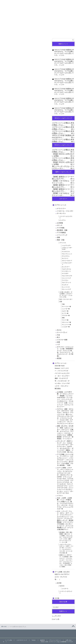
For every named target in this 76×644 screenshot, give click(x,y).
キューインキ (66, 287)
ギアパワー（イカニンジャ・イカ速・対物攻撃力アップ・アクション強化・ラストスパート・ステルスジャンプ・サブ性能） (65, 351)
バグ (58, 344)
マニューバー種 (66, 325)
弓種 (63, 304)
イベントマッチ (62, 235)
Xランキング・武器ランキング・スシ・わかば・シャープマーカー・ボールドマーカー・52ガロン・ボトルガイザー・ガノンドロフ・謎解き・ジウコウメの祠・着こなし (65, 447)
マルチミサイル (66, 269)
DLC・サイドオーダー (66, 299)
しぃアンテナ (56, 616)
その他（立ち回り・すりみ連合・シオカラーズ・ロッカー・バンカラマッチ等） (66, 295)
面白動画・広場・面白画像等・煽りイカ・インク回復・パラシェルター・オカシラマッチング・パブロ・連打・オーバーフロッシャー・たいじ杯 (66, 537)
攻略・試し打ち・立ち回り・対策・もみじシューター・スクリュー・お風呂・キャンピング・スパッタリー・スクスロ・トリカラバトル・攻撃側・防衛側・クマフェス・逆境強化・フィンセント (65, 432)
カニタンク (65, 285)
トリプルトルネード (67, 264)
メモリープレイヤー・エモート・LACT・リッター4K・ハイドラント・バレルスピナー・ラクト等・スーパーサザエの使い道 (66, 549)
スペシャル (63, 243)
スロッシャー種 (66, 322)
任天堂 (59, 583)
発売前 (59, 358)
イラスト (60, 496)
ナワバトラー (61, 209)
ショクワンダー (66, 245)
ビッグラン (63, 220)
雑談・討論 (61, 240)
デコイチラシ (66, 256)
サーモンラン (61, 213)
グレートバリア (66, 289)
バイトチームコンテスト (66, 217)
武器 (61, 302)
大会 (58, 335)
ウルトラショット (67, 254)
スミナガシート (66, 271)
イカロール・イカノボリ (65, 211)
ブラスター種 (66, 315)
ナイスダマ (65, 274)
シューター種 (66, 309)
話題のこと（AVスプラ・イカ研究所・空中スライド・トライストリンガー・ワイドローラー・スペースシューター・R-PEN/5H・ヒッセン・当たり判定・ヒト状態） (66, 561)
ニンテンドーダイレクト (66, 592)
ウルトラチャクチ (67, 276)
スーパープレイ (62, 332)
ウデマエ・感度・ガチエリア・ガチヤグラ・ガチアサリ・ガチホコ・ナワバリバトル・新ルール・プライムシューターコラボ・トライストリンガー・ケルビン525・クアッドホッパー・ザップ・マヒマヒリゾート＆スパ (65, 416)
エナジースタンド (67, 261)
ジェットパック (66, 278)
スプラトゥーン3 (14, 130)
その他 (10, 148)
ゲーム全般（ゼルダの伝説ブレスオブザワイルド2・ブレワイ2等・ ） (62, 576)
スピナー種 (65, 311)
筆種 (63, 318)
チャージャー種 (66, 306)
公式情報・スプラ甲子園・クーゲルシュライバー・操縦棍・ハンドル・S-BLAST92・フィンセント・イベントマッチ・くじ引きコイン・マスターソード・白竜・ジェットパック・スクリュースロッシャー (65, 399)
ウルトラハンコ (66, 282)
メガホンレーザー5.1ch (67, 249)
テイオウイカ (66, 252)
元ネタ (59, 330)
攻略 (58, 237)
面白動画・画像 (62, 230)
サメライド (65, 258)
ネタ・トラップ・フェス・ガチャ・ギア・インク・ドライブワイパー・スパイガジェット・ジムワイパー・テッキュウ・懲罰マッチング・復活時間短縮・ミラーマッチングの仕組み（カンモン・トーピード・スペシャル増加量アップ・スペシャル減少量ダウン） (65, 520)
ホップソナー (66, 267)
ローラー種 (65, 313)
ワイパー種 (65, 320)
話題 (58, 342)
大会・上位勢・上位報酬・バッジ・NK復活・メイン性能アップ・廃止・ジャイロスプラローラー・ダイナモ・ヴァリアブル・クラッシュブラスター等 (65, 503)
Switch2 (62, 586)
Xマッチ (60, 225)
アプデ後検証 (61, 233)
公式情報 (60, 223)
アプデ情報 (61, 228)
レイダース (65, 589)
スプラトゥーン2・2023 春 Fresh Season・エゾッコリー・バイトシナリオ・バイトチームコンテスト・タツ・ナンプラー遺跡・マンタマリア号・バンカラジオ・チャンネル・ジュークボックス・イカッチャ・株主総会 (27, 137)
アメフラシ (65, 280)
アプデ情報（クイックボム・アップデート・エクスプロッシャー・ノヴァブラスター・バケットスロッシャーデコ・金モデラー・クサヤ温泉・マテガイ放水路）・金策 (65, 460)
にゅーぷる (56, 619)
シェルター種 (66, 327)
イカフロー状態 (62, 340)
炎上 (58, 337)
